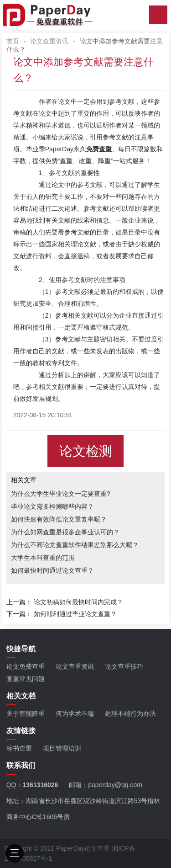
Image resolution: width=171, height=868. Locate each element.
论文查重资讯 (49, 41)
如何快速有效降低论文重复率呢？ (59, 519)
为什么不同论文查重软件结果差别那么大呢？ (75, 545)
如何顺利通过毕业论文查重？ (75, 614)
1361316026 (41, 785)
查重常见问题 (26, 679)
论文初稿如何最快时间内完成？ (78, 602)
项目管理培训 (62, 748)
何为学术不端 (75, 714)
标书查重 (19, 748)
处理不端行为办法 (130, 714)
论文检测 (86, 451)
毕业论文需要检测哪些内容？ (52, 506)
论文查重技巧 (124, 666)
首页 (13, 41)
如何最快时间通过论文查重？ (52, 570)
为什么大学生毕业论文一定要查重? (61, 494)
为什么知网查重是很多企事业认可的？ (65, 532)
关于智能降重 (26, 714)
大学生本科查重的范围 (43, 558)
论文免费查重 (26, 666)
